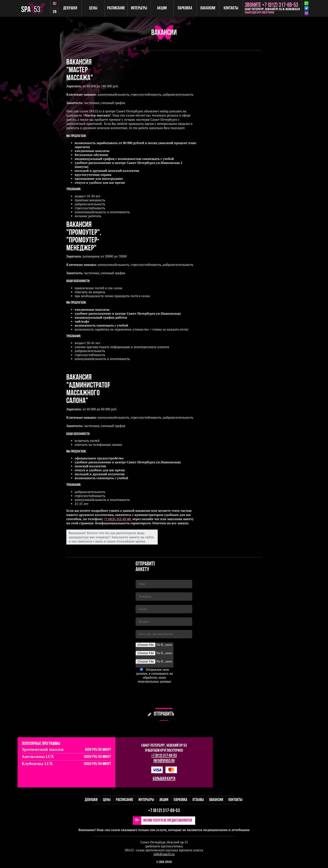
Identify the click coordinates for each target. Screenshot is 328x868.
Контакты (231, 8)
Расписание (117, 8)
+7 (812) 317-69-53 (164, 756)
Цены (94, 8)
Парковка (185, 8)
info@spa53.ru (164, 761)
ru (55, 4)
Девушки (71, 8)
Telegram (306, 8)
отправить (164, 714)
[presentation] (167, 696)
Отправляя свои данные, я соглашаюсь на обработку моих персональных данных (154, 675)
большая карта (164, 779)
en (55, 12)
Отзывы (198, 800)
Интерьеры (139, 8)
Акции (162, 8)
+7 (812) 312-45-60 (117, 519)
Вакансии (208, 8)
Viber (306, 13)
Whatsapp (306, 3)
